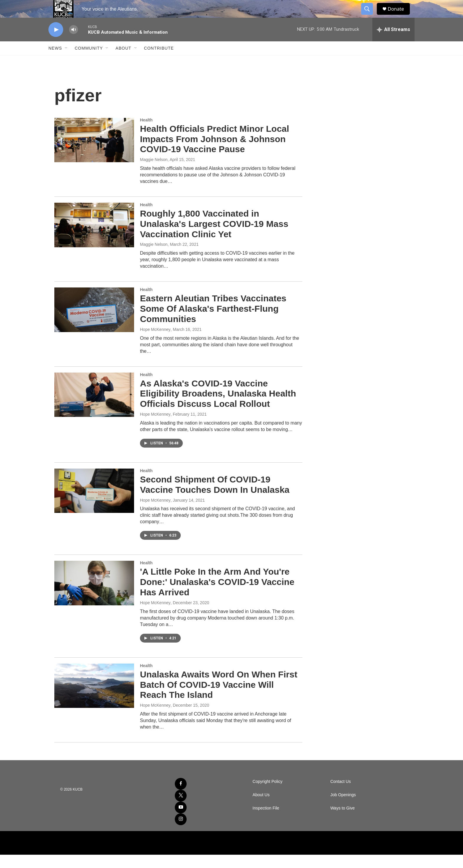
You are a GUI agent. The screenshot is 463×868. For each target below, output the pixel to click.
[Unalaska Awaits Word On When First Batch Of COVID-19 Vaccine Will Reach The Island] (94, 699)
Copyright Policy (267, 795)
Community (89, 61)
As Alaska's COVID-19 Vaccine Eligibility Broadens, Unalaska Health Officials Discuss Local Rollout (218, 407)
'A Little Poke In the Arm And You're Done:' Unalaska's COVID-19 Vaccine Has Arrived (217, 595)
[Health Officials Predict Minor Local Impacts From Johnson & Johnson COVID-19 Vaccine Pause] (94, 153)
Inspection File (266, 821)
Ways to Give (343, 821)
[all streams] (393, 43)
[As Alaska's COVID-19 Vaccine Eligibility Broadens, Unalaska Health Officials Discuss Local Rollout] (94, 408)
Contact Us (341, 795)
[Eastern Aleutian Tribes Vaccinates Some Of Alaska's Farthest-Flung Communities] (94, 323)
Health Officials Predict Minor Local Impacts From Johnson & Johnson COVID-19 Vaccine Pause (215, 152)
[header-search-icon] (370, 16)
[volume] (74, 43)
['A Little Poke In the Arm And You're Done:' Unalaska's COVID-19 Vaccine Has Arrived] (94, 596)
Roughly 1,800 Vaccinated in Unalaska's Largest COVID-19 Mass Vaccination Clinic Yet (214, 237)
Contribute (159, 61)
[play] (56, 43)
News (55, 61)
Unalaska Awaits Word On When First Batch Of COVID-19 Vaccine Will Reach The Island (219, 698)
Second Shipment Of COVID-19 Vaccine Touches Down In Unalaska (215, 498)
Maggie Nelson (154, 173)
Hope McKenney (155, 343)
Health (146, 133)
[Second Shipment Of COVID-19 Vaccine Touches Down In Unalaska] (94, 504)
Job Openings (343, 808)
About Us (261, 808)
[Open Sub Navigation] (66, 61)
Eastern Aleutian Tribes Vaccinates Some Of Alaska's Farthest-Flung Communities (213, 322)
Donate (400, 16)
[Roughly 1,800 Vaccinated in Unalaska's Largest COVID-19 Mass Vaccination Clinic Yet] (94, 238)
